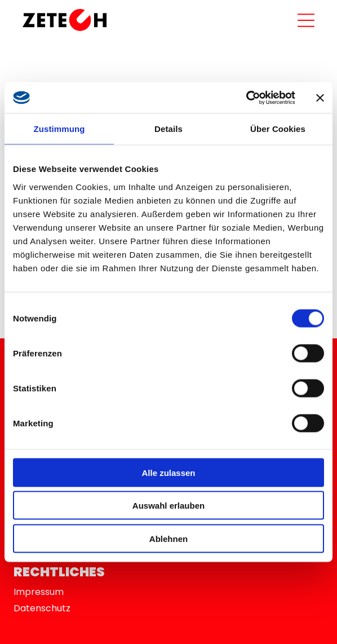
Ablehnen (168, 538)
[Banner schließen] (320, 98)
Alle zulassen (168, 472)
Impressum (39, 592)
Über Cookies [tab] (278, 129)
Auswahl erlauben (168, 506)
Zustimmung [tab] (59, 129)
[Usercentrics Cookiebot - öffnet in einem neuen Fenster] (246, 98)
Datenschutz (42, 608)
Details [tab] (168, 129)
